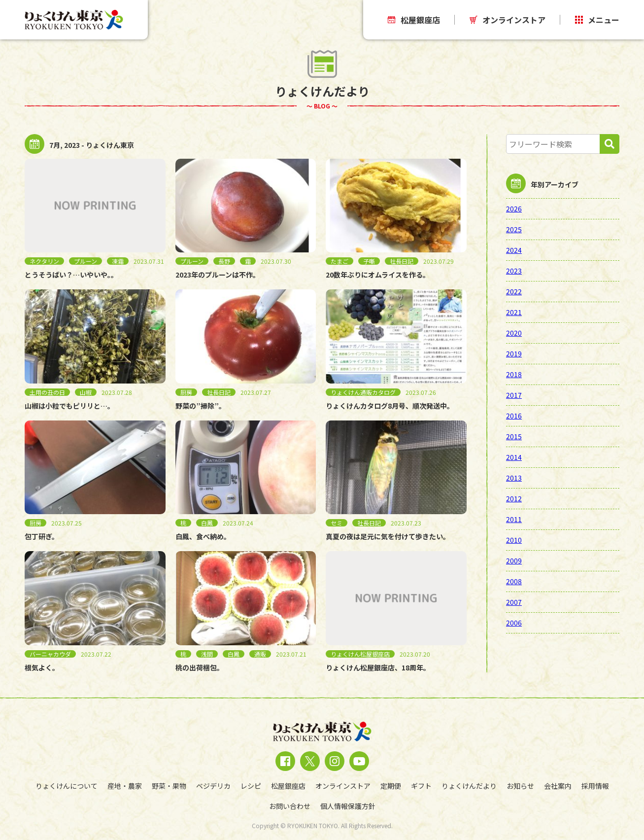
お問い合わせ (290, 806)
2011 (514, 519)
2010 (514, 540)
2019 (514, 353)
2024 (514, 250)
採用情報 (595, 786)
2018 (514, 374)
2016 (514, 416)
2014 (514, 457)
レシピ (251, 786)
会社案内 (558, 786)
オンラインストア (508, 20)
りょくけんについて (67, 786)
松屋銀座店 (414, 20)
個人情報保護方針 (348, 806)
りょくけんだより (469, 786)
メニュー (597, 20)
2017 (514, 395)
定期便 (391, 786)
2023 (514, 271)
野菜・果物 (169, 786)
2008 (514, 581)
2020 (514, 333)
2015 (514, 436)
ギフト (421, 786)
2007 (514, 602)
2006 (514, 623)
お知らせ (520, 786)
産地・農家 (125, 786)
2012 (514, 498)
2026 (514, 209)
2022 (514, 291)
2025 (514, 229)
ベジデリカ (213, 786)
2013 (514, 478)
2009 (514, 560)
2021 (514, 312)
